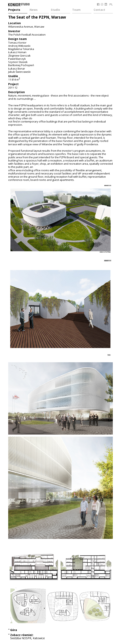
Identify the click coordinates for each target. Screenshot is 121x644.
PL (111, 4)
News (34, 10)
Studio (55, 10)
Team (76, 10)
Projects (14, 10)
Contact (99, 10)
